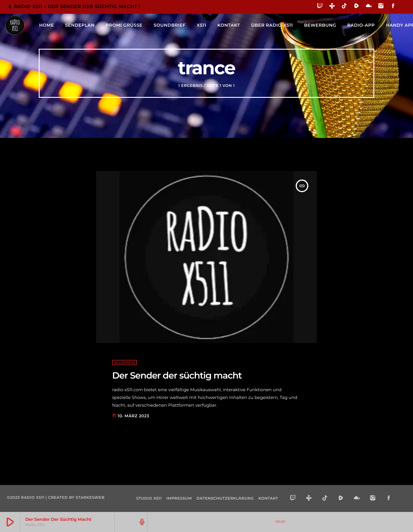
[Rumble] (357, 7)
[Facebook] (393, 7)
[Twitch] (320, 7)
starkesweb (90, 498)
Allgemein (124, 363)
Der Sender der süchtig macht (177, 375)
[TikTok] (344, 7)
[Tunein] (332, 7)
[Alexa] (402, 10)
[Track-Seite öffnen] (141, 522)
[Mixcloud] (369, 7)
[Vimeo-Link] (15, 25)
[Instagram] (381, 7)
